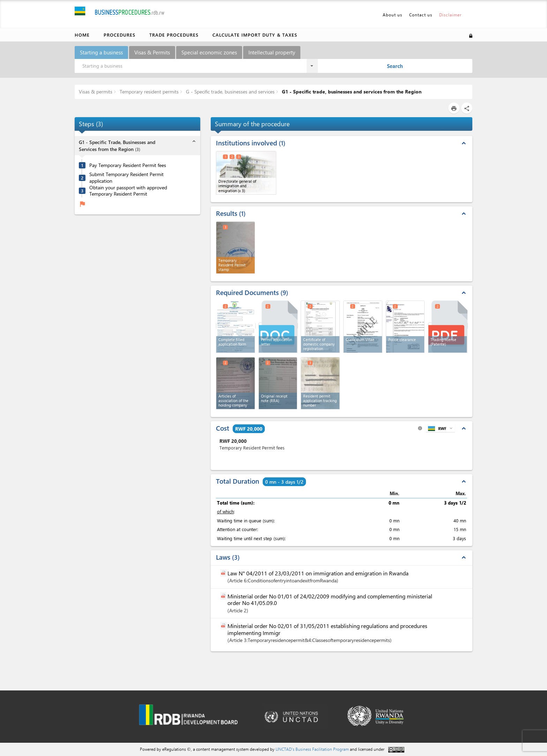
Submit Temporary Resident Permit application (126, 178)
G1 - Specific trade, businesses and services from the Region (351, 92)
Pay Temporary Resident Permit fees (128, 165)
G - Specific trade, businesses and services (230, 92)
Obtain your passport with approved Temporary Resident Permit (128, 191)
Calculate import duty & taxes (255, 35)
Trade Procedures (174, 35)
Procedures (119, 35)
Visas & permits (96, 92)
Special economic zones (209, 52)
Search (395, 66)
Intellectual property (272, 52)
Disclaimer (450, 15)
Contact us (421, 15)
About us (392, 15)
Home (82, 35)
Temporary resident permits (148, 92)
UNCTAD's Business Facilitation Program (312, 749)
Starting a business (101, 52)
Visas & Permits (152, 52)
